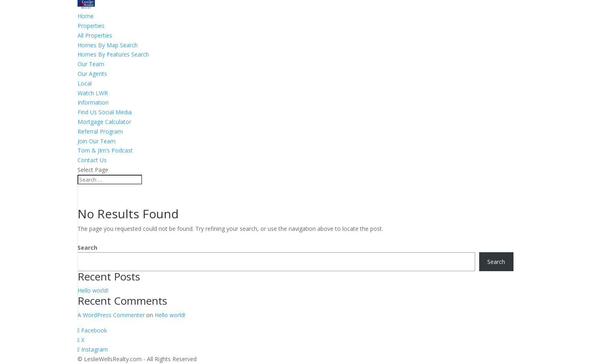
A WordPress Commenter (111, 315)
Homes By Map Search (108, 45)
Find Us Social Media (105, 112)
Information (93, 102)
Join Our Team (96, 141)
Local (85, 83)
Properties (91, 26)
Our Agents (92, 74)
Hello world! (93, 290)
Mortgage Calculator (104, 122)
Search (87, 248)
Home (86, 16)
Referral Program (100, 131)
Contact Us (92, 160)
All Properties (95, 35)
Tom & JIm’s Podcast (105, 150)
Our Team (91, 64)
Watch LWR (93, 93)
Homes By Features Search (113, 54)
